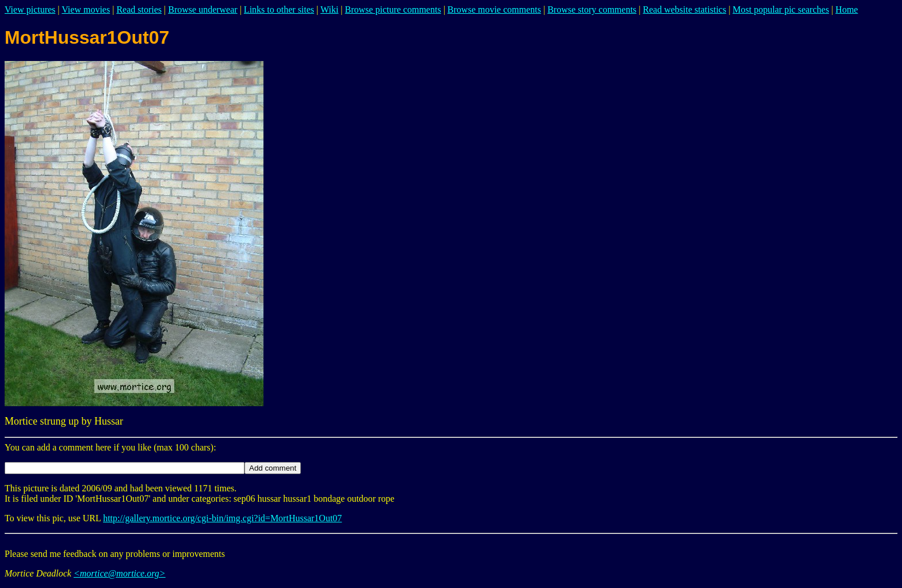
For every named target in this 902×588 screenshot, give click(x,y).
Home (846, 9)
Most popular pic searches (781, 9)
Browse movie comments (494, 9)
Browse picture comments (393, 9)
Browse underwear (202, 9)
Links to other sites (279, 9)
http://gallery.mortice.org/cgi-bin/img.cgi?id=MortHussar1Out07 (222, 518)
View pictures (30, 9)
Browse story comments (592, 9)
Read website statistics (685, 9)
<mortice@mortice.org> (120, 573)
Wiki (329, 9)
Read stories (139, 9)
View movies (86, 9)
